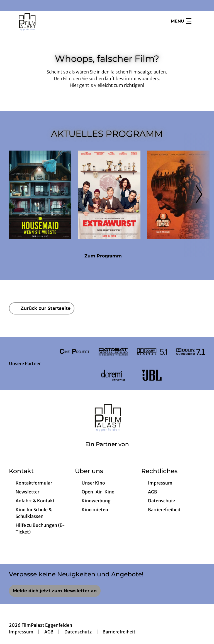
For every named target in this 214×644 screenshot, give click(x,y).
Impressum (21, 632)
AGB (49, 632)
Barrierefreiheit (119, 632)
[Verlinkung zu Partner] (75, 352)
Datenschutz (78, 632)
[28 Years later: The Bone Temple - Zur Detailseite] (178, 195)
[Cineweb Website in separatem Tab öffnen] (107, 451)
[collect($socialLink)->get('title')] (10, 6)
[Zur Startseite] (48, 21)
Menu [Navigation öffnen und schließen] (181, 21)
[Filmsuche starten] (200, 21)
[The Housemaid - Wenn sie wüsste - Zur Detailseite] (40, 195)
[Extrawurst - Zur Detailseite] (109, 195)
